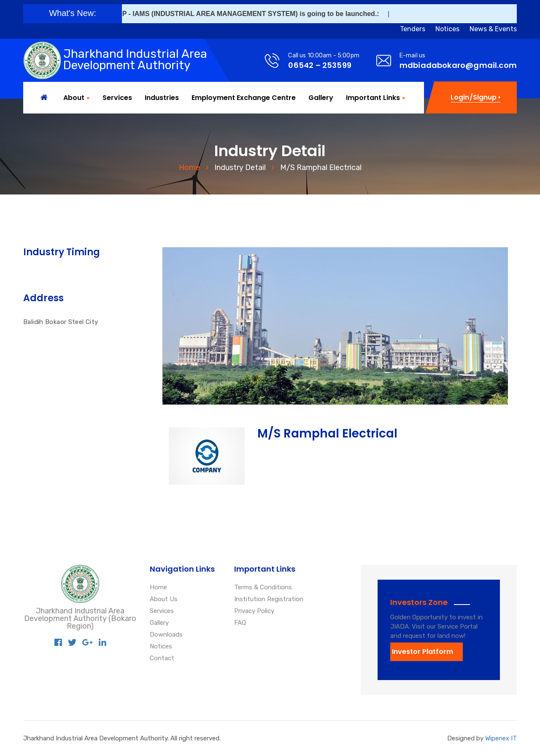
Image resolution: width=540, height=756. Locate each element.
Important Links (373, 98)
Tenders (413, 29)
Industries (162, 98)
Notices (447, 29)
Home (189, 167)
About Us (164, 599)
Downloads (166, 635)
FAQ (240, 623)
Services (117, 98)
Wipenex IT (501, 738)
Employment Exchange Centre (244, 98)
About (74, 98)
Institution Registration (269, 599)
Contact (162, 659)
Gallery (321, 98)
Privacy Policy (254, 611)
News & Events (493, 29)
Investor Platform (423, 652)
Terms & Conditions (263, 588)
